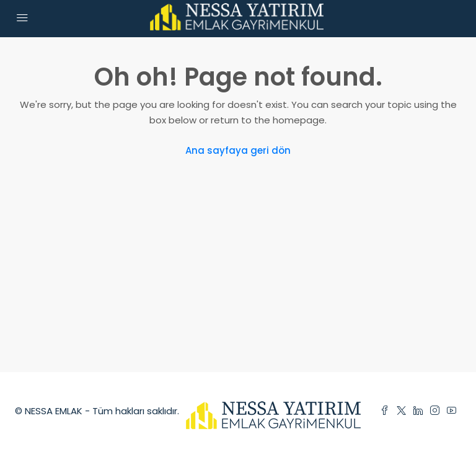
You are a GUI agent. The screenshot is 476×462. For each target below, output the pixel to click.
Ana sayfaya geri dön (238, 150)
